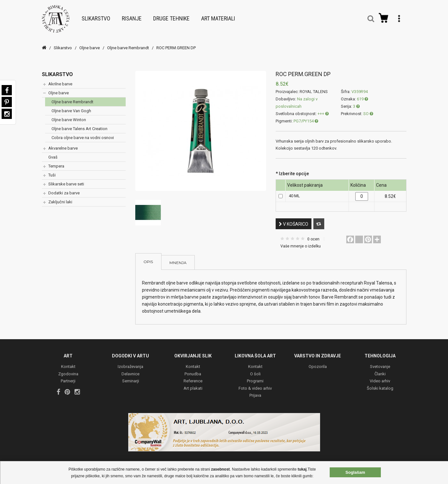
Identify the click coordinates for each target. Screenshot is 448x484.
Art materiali (218, 16)
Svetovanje (380, 363)
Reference (193, 378)
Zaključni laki (60, 198)
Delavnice (130, 370)
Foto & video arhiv (255, 385)
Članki (380, 370)
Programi (255, 378)
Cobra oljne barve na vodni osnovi (83, 134)
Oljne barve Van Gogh (71, 107)
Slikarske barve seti (66, 180)
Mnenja (178, 259)
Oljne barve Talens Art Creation (79, 125)
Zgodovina (68, 370)
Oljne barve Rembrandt (128, 44)
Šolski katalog (380, 385)
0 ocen (313, 235)
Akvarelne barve (63, 144)
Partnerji (68, 378)
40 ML (294, 192)
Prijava (255, 392)
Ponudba (193, 370)
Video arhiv (380, 378)
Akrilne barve (60, 80)
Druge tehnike (171, 16)
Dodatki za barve (64, 189)
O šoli (255, 370)
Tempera (56, 162)
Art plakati (193, 385)
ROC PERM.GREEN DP (176, 44)
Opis (148, 258)
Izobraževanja (130, 363)
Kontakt (68, 363)
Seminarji (131, 378)
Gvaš (53, 153)
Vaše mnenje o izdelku (301, 242)
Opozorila (318, 363)
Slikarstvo (96, 16)
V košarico (294, 220)
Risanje (132, 16)
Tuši (52, 171)
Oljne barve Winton (69, 116)
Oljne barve (90, 44)
